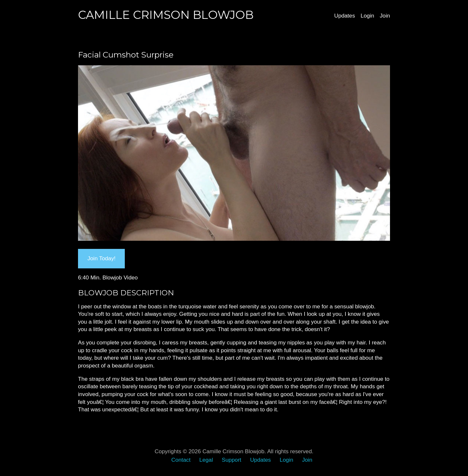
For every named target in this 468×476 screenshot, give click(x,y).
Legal (206, 460)
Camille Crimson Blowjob (166, 15)
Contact (181, 460)
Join (385, 16)
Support (231, 460)
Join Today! (101, 258)
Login (367, 16)
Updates (344, 16)
